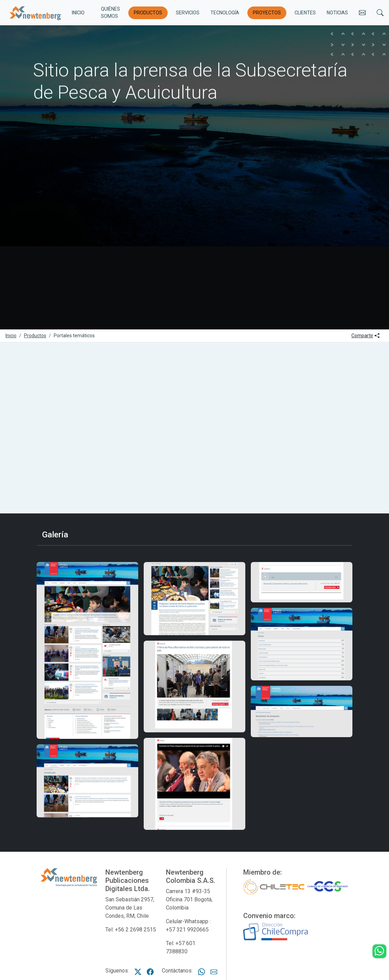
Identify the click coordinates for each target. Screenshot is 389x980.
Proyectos (267, 13)
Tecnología (225, 13)
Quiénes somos (111, 12)
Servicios (188, 13)
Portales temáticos (74, 336)
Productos (148, 13)
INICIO (78, 13)
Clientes (305, 13)
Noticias (337, 13)
